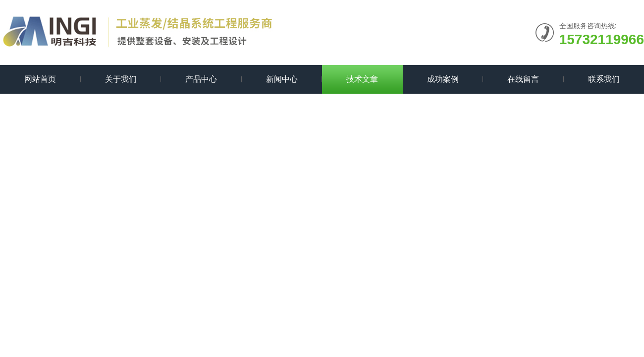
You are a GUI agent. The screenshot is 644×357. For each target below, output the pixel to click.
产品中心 (201, 79)
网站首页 (40, 79)
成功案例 (443, 79)
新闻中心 (282, 79)
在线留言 (523, 79)
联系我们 (604, 79)
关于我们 (121, 79)
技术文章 (362, 79)
